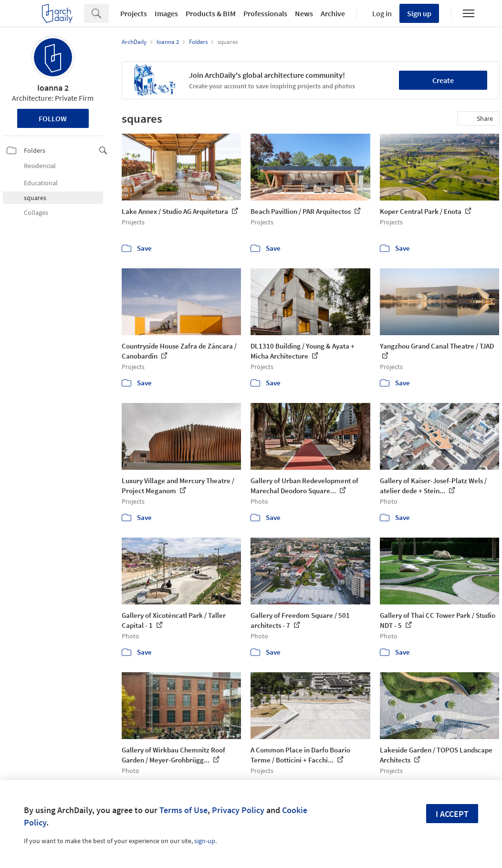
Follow (53, 118)
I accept (452, 814)
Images (166, 13)
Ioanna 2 (53, 88)
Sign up (419, 13)
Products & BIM (211, 13)
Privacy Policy (238, 810)
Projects (134, 13)
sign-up (205, 841)
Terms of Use (183, 810)
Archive (333, 13)
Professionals (265, 13)
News (304, 13)
